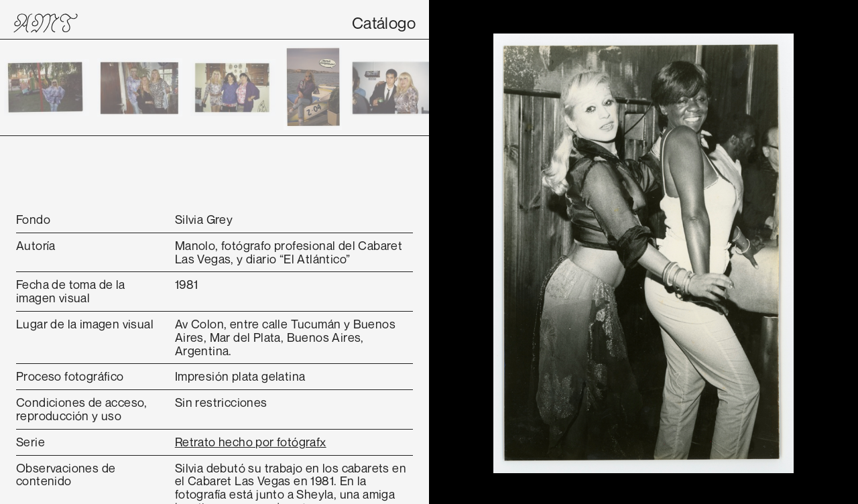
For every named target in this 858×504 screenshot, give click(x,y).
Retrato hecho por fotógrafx (251, 442)
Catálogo (384, 23)
